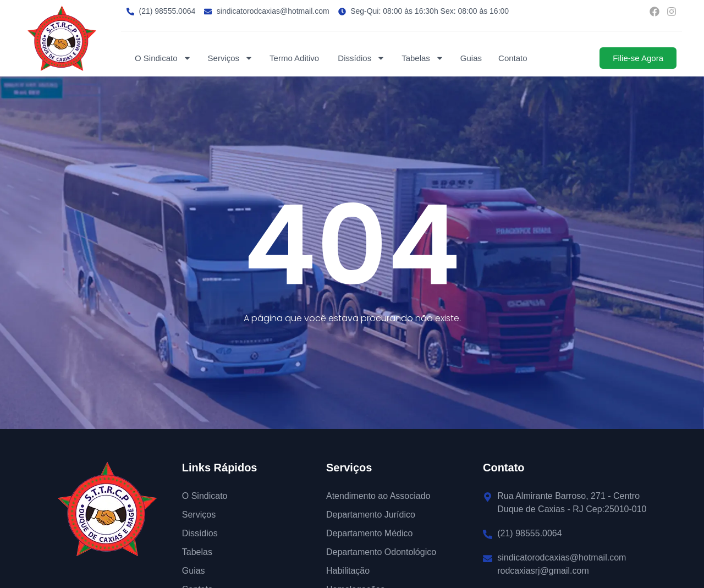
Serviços (231, 58)
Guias (471, 58)
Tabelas (423, 58)
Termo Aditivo (295, 58)
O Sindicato (163, 58)
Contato (513, 58)
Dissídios (361, 58)
